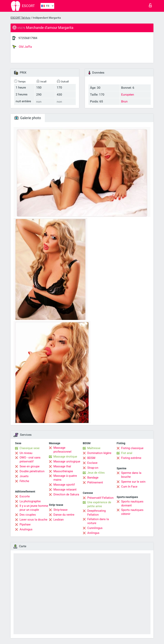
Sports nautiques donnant (132, 503)
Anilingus (93, 533)
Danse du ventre (64, 515)
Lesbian (59, 520)
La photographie (30, 501)
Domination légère (99, 453)
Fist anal (127, 453)
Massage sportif (64, 485)
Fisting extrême (131, 458)
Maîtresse (94, 448)
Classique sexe (30, 448)
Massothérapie (63, 471)
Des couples (28, 515)
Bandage (93, 478)
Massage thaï (62, 466)
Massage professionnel (62, 450)
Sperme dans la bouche (131, 475)
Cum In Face (129, 487)
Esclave (92, 463)
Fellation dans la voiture (98, 521)
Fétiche (24, 481)
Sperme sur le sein (133, 482)
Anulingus (26, 529)
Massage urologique (67, 461)
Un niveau (26, 453)
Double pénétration (32, 471)
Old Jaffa (22, 47)
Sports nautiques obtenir (132, 512)
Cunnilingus (95, 528)
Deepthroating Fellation (96, 513)
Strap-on (93, 468)
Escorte (25, 496)
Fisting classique (132, 448)
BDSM (91, 458)
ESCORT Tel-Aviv (20, 18)
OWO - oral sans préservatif (30, 459)
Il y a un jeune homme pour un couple (34, 508)
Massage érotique (65, 457)
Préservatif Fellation (100, 498)
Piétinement (95, 482)
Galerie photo (28, 118)
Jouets (24, 476)
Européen (128, 95)
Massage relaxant (65, 490)
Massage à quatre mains (65, 478)
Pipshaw (25, 524)
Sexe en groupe (30, 466)
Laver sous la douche (33, 520)
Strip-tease (60, 510)
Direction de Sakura (66, 494)
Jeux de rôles (96, 473)
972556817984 (28, 38)
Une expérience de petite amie (99, 504)
